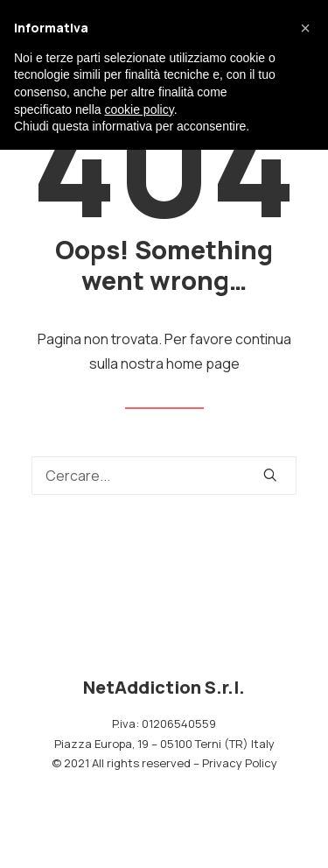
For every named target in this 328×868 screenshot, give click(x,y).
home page (203, 363)
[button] (305, 28)
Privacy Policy (240, 763)
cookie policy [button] (140, 109)
